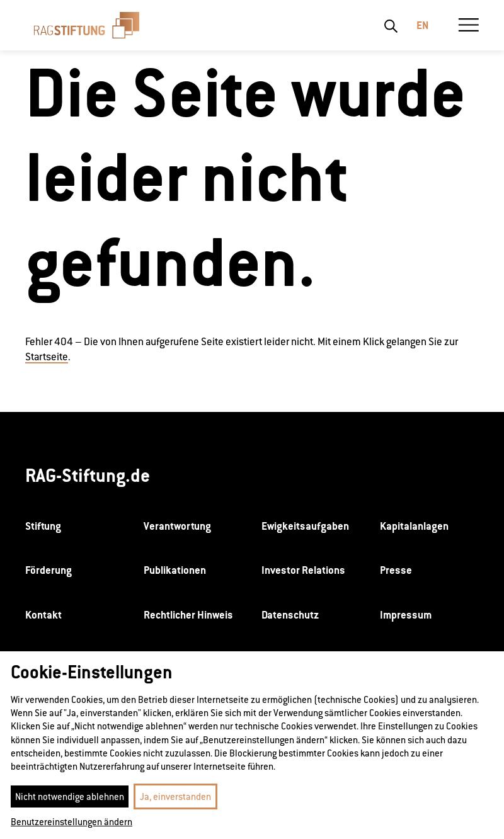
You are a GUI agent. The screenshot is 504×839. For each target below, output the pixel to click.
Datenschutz (290, 615)
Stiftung (43, 526)
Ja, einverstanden (175, 796)
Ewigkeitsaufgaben (305, 526)
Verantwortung (177, 526)
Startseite (47, 357)
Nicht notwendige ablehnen (70, 796)
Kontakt (43, 615)
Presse (396, 570)
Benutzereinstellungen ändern (72, 822)
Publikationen (175, 570)
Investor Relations (303, 570)
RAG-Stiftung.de (88, 475)
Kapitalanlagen (414, 526)
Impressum (406, 615)
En (422, 25)
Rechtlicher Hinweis (188, 615)
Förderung (49, 570)
